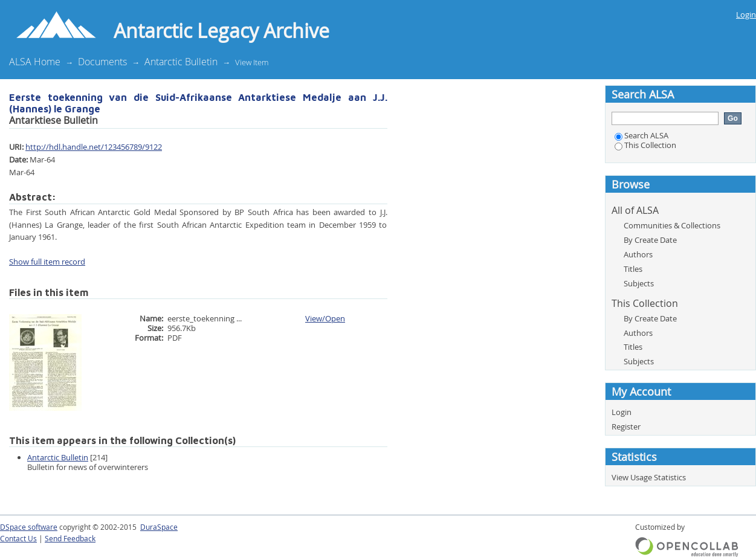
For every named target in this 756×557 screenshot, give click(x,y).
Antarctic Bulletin (181, 62)
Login (746, 14)
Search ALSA (641, 135)
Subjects (639, 283)
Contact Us (18, 539)
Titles (633, 269)
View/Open (325, 318)
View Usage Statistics (649, 477)
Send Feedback (70, 539)
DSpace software (29, 527)
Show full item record (47, 262)
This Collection (645, 145)
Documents (102, 62)
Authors (638, 254)
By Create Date (650, 240)
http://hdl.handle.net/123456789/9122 (94, 147)
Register (626, 427)
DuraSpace (159, 527)
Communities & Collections (672, 225)
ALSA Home (35, 62)
